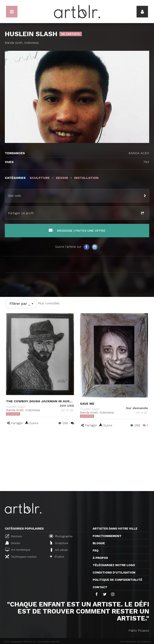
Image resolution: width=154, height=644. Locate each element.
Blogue (99, 543)
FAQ (96, 550)
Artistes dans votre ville (115, 529)
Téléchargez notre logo (114, 565)
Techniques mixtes (21, 556)
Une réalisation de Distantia (135, 642)
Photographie (61, 536)
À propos (100, 558)
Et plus (57, 556)
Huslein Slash (16, 407)
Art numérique (18, 550)
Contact (100, 587)
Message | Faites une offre (77, 230)
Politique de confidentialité (117, 580)
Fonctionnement (107, 536)
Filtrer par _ (21, 303)
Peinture (14, 536)
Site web (15, 196)
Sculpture (59, 543)
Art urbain (59, 550)
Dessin (13, 543)
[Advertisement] (77, 461)
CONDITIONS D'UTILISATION (114, 573)
